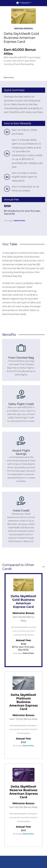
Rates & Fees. (20, 221)
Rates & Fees (9, 77)
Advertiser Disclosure (23, 28)
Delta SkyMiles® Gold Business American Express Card (23, 601)
